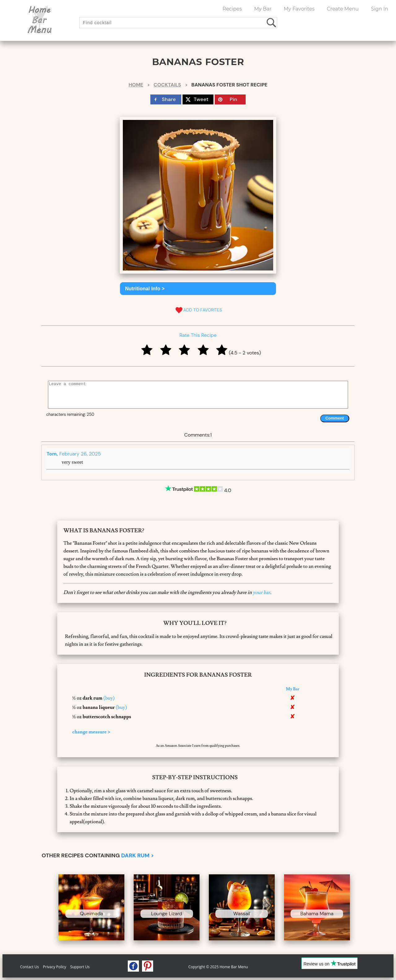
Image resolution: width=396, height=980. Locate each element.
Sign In (380, 9)
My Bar (263, 9)
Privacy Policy (55, 967)
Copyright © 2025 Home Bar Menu (218, 967)
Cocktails (167, 85)
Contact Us (30, 967)
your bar (261, 592)
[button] (198, 289)
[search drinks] (272, 22)
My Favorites (299, 9)
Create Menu (343, 9)
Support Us (80, 967)
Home (136, 85)
